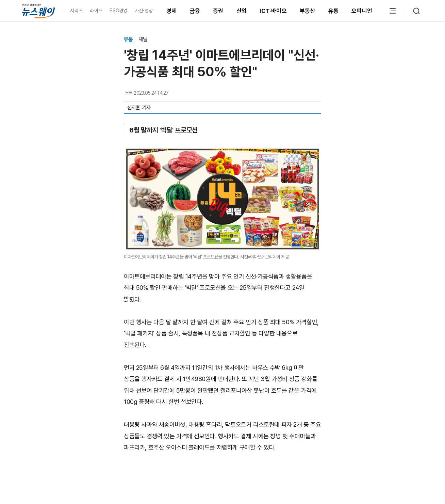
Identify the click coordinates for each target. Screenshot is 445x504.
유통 (334, 11)
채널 (143, 39)
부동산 (308, 11)
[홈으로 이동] (38, 11)
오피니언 (362, 11)
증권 (218, 11)
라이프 (96, 11)
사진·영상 (144, 11)
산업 (242, 11)
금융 (195, 11)
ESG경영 (118, 11)
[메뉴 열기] (393, 11)
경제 (172, 11)
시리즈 (76, 11)
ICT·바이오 (273, 11)
